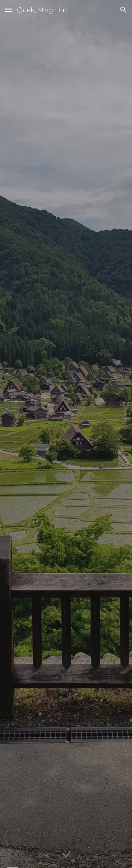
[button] (8, 10)
